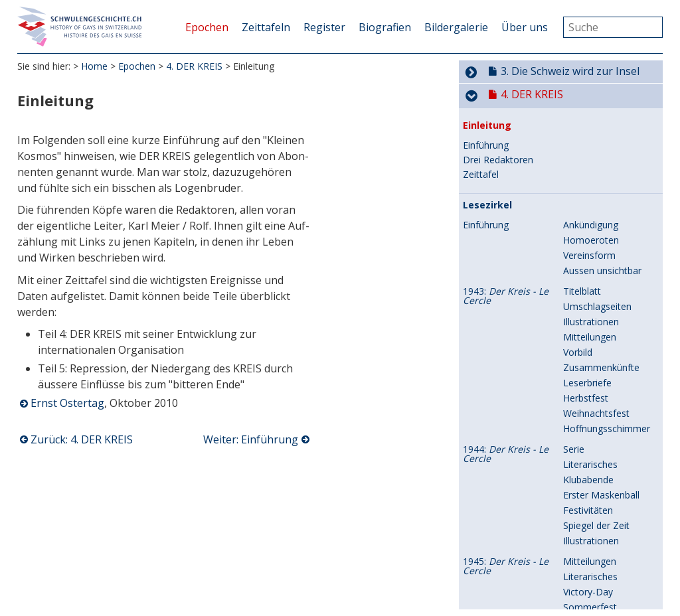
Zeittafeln (266, 27)
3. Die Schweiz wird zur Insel (570, 82)
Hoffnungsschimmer (607, 442)
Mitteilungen (590, 351)
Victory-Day (588, 606)
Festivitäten (588, 524)
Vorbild (578, 366)
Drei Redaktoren (498, 174)
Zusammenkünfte (601, 381)
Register (324, 27)
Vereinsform (589, 269)
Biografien (385, 27)
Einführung (486, 159)
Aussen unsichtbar (602, 284)
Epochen (207, 27)
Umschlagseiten (597, 320)
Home (94, 66)
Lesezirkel (487, 219)
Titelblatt (582, 305)
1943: (506, 310)
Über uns (525, 27)
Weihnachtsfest (596, 427)
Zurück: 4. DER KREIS (82, 439)
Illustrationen (591, 336)
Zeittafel (481, 189)
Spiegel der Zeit (596, 539)
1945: (506, 580)
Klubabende (588, 494)
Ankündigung (591, 239)
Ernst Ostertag (67, 403)
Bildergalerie (456, 27)
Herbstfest (586, 412)
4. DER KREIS (194, 66)
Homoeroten (591, 254)
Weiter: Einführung (251, 439)
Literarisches (590, 478)
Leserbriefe (587, 397)
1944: (506, 468)
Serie (574, 463)
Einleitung (487, 139)
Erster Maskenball (601, 509)
